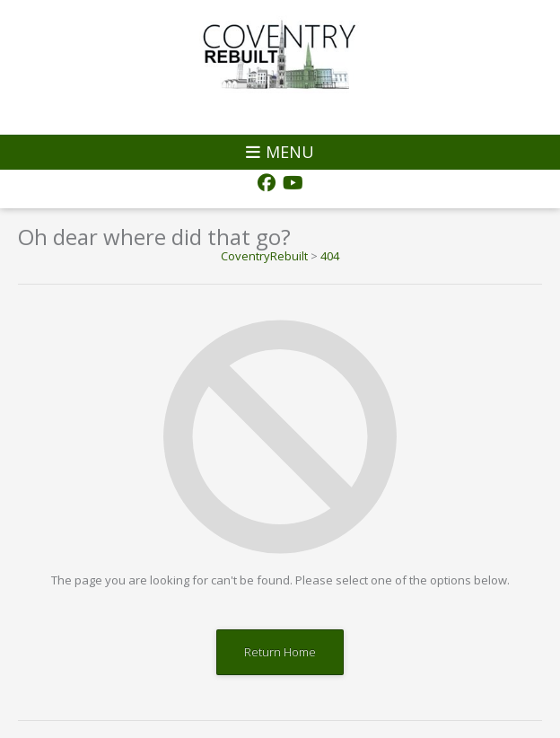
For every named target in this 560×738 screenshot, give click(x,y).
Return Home (280, 652)
